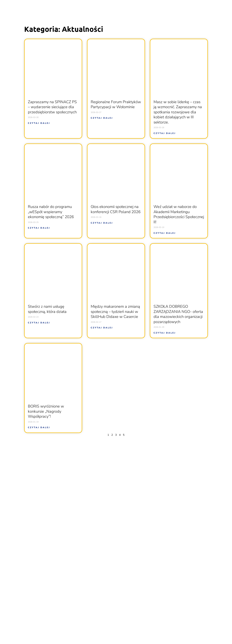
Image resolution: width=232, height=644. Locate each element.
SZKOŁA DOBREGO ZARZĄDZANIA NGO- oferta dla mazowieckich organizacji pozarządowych (178, 314)
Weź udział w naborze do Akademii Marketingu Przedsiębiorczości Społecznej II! (179, 214)
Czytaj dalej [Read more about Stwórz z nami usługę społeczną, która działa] (39, 323)
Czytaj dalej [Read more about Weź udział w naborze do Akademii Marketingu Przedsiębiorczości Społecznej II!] (165, 233)
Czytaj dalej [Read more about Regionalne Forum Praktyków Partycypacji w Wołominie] (102, 118)
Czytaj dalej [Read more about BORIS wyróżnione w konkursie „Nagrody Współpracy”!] (39, 428)
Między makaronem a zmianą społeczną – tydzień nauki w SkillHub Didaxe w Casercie (115, 312)
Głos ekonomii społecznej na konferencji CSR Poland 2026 (116, 209)
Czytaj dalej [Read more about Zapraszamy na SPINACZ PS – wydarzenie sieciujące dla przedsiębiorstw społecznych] (39, 123)
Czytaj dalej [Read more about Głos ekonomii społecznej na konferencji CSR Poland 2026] (102, 223)
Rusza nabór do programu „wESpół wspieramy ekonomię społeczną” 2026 (51, 212)
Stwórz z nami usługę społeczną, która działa (47, 309)
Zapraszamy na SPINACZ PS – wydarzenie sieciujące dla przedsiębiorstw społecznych (52, 107)
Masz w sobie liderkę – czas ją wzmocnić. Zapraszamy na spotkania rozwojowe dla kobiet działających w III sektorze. (178, 112)
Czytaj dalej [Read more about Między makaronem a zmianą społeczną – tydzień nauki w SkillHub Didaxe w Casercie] (102, 328)
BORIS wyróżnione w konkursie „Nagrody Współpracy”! (46, 411)
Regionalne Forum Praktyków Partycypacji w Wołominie (116, 104)
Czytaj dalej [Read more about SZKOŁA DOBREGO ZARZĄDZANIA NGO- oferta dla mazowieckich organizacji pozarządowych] (165, 333)
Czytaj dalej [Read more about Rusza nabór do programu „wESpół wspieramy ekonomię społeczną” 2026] (39, 228)
